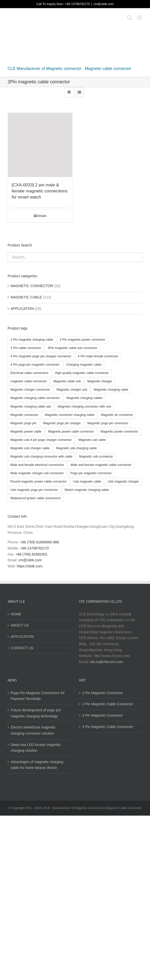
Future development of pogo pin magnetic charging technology (36, 713)
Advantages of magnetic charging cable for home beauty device (37, 765)
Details (42, 216)
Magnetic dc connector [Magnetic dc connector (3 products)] (117, 415)
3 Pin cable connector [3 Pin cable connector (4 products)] (26, 348)
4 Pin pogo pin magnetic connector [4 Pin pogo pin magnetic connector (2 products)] (35, 365)
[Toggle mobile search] (129, 18)
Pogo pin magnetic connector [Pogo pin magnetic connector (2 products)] (91, 473)
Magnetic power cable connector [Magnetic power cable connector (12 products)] (71, 432)
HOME (16, 614)
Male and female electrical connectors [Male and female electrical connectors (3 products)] (37, 465)
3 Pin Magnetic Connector (102, 715)
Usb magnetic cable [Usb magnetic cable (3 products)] (87, 482)
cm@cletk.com (104, 4)
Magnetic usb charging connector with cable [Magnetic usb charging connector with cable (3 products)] (41, 457)
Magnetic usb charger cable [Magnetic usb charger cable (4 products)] (30, 448)
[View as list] (79, 92)
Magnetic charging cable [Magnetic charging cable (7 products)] (111, 390)
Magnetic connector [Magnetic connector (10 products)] (24, 415)
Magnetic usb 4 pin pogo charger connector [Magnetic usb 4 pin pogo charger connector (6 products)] (41, 440)
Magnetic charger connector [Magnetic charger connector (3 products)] (30, 390)
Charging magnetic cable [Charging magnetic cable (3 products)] (84, 365)
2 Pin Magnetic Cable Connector (108, 704)
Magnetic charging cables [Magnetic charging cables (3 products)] (85, 398)
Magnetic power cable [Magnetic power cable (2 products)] (26, 432)
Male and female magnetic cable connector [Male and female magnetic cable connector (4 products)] (101, 465)
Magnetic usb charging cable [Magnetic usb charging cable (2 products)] (77, 448)
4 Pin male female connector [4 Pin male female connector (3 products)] (98, 356)
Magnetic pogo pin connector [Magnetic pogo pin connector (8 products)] (108, 423)
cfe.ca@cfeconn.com (107, 662)
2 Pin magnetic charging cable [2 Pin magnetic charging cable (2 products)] (32, 340)
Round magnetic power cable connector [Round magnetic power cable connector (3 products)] (39, 482)
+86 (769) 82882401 (32, 554)
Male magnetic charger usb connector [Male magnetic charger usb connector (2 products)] (37, 473)
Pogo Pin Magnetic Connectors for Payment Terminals (38, 696)
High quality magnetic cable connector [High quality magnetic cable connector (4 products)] (82, 373)
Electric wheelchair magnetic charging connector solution (33, 730)
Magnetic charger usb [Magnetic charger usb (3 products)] (72, 390)
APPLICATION (22, 309)
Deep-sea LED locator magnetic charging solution (36, 748)
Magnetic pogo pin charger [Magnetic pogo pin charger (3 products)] (62, 423)
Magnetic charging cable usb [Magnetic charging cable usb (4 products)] (31, 407)
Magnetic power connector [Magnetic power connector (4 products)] (119, 432)
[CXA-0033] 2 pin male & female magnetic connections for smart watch (40, 191)
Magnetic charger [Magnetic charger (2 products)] (100, 381)
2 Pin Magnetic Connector (102, 693)
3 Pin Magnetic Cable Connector (108, 727)
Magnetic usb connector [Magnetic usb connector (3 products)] (96, 457)
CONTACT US (22, 648)
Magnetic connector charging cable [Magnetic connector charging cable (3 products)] (70, 415)
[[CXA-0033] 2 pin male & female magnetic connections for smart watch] (40, 145)
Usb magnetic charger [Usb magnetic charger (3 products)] (123, 482)
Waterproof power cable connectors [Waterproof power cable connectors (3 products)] (35, 498)
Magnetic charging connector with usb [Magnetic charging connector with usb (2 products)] (84, 407)
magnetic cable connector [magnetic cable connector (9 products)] (29, 381)
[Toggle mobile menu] (140, 18)
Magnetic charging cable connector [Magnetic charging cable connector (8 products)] (35, 398)
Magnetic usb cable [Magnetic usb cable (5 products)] (92, 440)
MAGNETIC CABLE (26, 297)
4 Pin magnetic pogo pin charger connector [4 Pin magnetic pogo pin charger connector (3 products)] (41, 356)
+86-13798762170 (34, 548)
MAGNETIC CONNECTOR (32, 286)
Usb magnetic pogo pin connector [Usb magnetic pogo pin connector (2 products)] (34, 490)
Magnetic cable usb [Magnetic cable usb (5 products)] (67, 381)
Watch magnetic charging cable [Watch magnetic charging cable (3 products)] (87, 490)
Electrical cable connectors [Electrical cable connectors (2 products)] (29, 373)
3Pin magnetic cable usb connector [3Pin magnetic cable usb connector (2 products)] (72, 348)
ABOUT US (20, 625)
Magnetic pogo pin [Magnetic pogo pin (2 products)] (23, 423)
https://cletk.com (30, 566)
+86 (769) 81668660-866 (39, 542)
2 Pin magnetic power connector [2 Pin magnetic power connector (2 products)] (83, 340)
